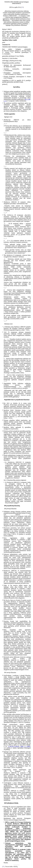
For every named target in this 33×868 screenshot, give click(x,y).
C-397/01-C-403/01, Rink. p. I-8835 (19, 746)
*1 (22, 7)
